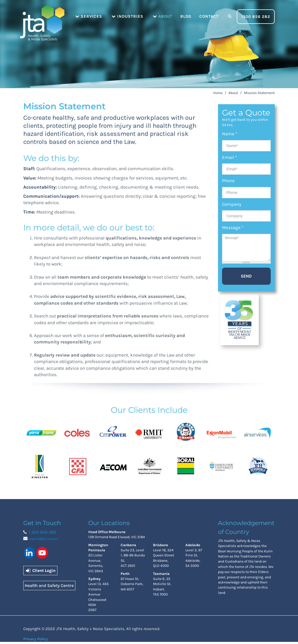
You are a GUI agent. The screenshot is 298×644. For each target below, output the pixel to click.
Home (42, 16)
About (163, 16)
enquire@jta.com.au (43, 539)
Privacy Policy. (36, 639)
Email (230, 157)
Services (89, 16)
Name (230, 134)
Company (232, 204)
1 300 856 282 (43, 532)
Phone (228, 181)
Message (233, 227)
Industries (127, 16)
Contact (209, 16)
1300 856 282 (256, 17)
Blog (186, 16)
